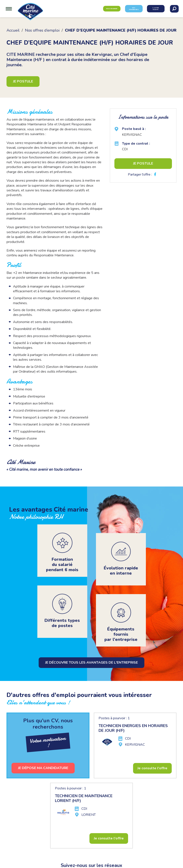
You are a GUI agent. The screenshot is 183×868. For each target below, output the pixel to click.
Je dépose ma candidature (43, 768)
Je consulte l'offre (152, 768)
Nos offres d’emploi (42, 30)
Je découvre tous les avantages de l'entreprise (91, 663)
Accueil (13, 30)
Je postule (23, 81)
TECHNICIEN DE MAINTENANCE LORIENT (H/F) (84, 798)
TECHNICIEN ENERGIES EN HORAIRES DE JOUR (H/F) (133, 728)
